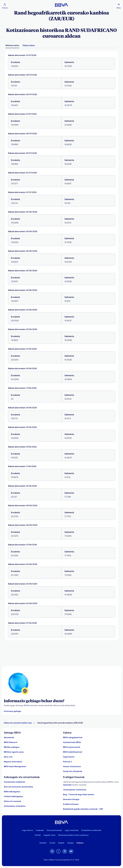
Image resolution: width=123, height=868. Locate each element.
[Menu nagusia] (119, 5)
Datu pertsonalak (54, 830)
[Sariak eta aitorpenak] (73, 771)
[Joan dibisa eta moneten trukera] (12, 801)
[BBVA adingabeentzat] (73, 737)
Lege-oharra (27, 830)
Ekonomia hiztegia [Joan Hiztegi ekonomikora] (71, 799)
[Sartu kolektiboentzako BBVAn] (73, 752)
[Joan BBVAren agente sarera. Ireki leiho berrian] (14, 752)
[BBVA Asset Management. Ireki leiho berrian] (15, 766)
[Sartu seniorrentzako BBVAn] (72, 747)
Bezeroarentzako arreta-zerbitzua (73, 835)
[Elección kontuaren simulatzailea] (18, 787)
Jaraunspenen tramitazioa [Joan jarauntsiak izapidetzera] (75, 790)
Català (52, 843)
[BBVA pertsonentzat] (61, 5)
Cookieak (40, 830)
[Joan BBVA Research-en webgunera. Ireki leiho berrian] (11, 742)
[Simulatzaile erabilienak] (14, 782)
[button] (5, 5)
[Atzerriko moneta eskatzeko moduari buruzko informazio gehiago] (12, 711)
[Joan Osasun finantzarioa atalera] (72, 766)
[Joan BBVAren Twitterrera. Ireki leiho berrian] (58, 851)
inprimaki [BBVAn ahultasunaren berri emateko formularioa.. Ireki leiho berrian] (67, 785)
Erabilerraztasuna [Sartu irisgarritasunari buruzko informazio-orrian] (71, 804)
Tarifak (38, 835)
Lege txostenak (72, 830)
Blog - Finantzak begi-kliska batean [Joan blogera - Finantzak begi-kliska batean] (79, 795)
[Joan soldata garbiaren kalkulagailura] (13, 796)
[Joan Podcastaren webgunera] (68, 762)
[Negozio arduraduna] (13, 762)
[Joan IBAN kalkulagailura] (12, 792)
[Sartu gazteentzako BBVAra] (72, 742)
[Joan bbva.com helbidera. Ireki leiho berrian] (8, 757)
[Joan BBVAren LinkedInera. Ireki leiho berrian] (65, 851)
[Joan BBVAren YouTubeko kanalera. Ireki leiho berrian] (71, 851)
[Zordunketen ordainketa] (15, 806)
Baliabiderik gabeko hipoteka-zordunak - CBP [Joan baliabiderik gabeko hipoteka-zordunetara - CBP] (83, 809)
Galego (70, 843)
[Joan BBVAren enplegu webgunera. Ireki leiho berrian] (12, 747)
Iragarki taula (49, 835)
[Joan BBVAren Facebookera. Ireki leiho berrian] (52, 851)
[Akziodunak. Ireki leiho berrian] (9, 737)
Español (43, 843)
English (61, 843)
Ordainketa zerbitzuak (91, 830)
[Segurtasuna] (69, 757)
